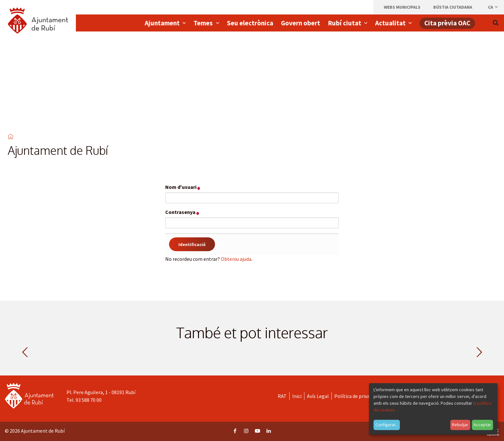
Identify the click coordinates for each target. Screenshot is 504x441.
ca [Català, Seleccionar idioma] (493, 7)
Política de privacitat (357, 396)
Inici (297, 396)
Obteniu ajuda (236, 259)
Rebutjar (460, 425)
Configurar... (387, 425)
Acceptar (482, 425)
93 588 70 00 (89, 400)
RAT (282, 396)
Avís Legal (318, 396)
